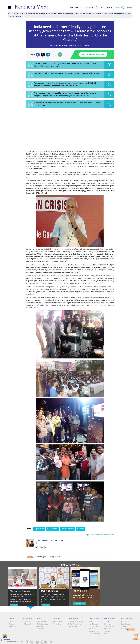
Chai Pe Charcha (67, 529)
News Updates (20, 13)
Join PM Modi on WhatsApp (93, 54)
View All (14, 605)
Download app (6, 640)
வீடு (10, 13)
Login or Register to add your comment (100, 535)
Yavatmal (80, 529)
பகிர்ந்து (41, 547)
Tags (30, 529)
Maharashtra (52, 529)
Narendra (31, 7)
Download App (79, 603)
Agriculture (39, 529)
